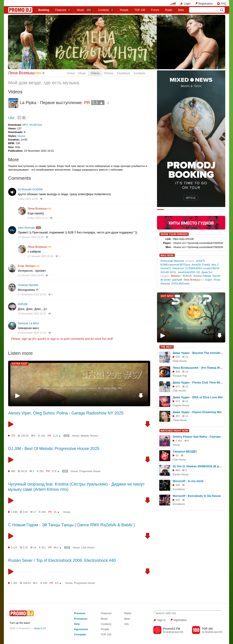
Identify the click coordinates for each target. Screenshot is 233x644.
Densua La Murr (29, 323)
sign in (55, 339)
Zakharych (178, 268)
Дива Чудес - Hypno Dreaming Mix (197, 412)
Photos (109, 73)
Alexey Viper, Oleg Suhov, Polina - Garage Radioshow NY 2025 (66, 413)
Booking (44, 10)
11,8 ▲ (57, 436)
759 (13, 436)
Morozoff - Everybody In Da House (197, 496)
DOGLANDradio (180, 284)
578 (178, 357)
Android (170, 632)
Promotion (81, 619)
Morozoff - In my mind (188, 481)
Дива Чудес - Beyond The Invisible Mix (198, 353)
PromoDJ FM (172, 629)
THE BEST (167, 347)
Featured (63, 10)
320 (67, 436)
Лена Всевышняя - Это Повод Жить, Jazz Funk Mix (198, 368)
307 (178, 416)
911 (44, 547)
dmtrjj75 (200, 261)
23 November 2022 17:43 (32, 333)
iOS (181, 632)
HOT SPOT (167, 296)
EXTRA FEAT (20, 364)
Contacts (139, 73)
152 (43, 436)
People (124, 10)
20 (177, 455)
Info (127, 624)
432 (178, 500)
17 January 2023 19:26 (41, 256)
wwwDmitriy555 (186, 272)
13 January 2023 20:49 (31, 275)
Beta (181, 10)
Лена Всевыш (25, 73)
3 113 (14, 547)
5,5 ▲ (98, 103)
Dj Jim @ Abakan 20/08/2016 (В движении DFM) (198, 466)
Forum (155, 10)
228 (45, 583)
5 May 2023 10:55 (28, 199)
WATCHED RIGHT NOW (174, 431)
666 (178, 470)
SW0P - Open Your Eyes (191, 328)
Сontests (106, 10)
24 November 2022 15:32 (32, 314)
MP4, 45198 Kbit (32, 125)
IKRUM (23, 304)
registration (180, 620)
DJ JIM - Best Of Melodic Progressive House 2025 (54, 449)
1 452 (179, 441)
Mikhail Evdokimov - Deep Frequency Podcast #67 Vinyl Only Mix (79, 388)
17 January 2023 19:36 (31, 237)
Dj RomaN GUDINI (30, 189)
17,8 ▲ (55, 471)
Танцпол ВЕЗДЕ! (185, 451)
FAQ (223, 4)
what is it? (40, 628)
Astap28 (196, 265)
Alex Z (215, 265)
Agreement (81, 629)
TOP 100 (140, 10)
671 (178, 386)
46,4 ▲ (57, 547)
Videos (95, 73)
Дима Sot (207, 272)
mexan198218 (211, 268)
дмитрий (177, 280)
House (21, 136)
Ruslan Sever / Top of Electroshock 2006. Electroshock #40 (62, 560)
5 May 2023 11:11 (38, 218)
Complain (80, 634)
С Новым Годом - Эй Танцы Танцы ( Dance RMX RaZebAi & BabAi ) (72, 525)
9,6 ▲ (58, 583)
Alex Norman (27, 228)
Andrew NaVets (28, 285)
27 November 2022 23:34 (32, 294)
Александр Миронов (172, 261)
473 (178, 401)
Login (187, 4)
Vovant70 (166, 268)
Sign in (161, 620)
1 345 (14, 583)
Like (11, 118)
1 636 (14, 512)
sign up (26, 339)
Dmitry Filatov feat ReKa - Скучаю (197, 437)
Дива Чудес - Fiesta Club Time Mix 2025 (198, 382)
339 (178, 485)
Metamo (176, 276)
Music (85, 10)
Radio (168, 10)
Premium (80, 613)
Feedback (123, 73)
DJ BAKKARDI (194, 268)
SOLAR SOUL (168, 272)
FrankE (206, 265)
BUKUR (187, 276)
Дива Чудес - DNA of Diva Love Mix (198, 397)
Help (77, 624)
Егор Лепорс (29, 266)
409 (178, 372)
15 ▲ (56, 512)
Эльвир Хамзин (202, 276)
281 (42, 471)
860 (13, 471)
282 (44, 512)
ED (198, 272)
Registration (206, 4)
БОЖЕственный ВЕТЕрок (175, 265)
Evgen (209, 280)
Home (71, 73)
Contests (106, 624)
